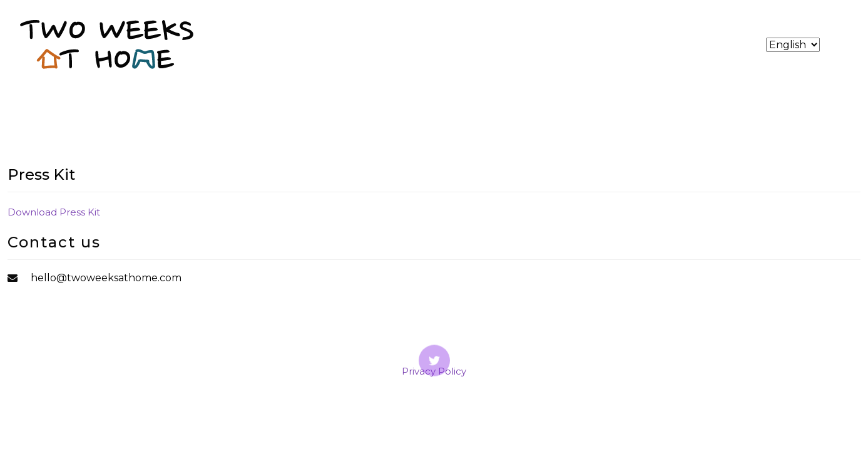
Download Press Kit (54, 212)
